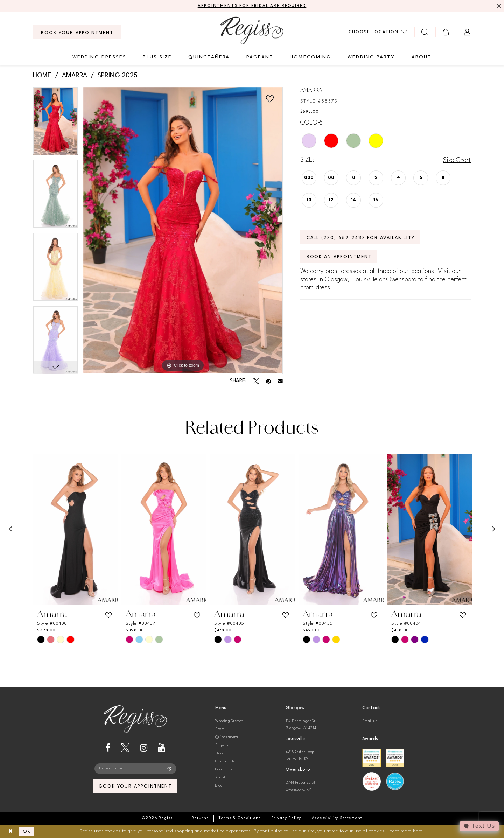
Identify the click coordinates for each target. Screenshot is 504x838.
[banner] (252, 30)
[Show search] (425, 32)
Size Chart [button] (457, 160)
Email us (370, 721)
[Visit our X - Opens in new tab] (125, 748)
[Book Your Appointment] (77, 32)
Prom (220, 729)
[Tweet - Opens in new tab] (256, 381)
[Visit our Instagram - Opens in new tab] (144, 748)
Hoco (220, 753)
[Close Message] (498, 6)
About (220, 778)
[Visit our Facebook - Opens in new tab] (108, 748)
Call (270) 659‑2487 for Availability (361, 238)
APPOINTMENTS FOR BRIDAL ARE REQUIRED (252, 6)
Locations (224, 770)
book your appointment (136, 786)
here (418, 831)
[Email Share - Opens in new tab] (280, 381)
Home (42, 76)
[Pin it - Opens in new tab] (268, 381)
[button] (446, 32)
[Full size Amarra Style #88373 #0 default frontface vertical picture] (183, 231)
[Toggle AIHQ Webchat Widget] (479, 826)
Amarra (75, 76)
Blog (219, 786)
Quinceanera (227, 737)
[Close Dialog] (11, 832)
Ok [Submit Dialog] (27, 831)
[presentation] (75, 529)
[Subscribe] (170, 769)
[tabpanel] (55, 123)
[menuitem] (77, 32)
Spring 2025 (118, 76)
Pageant (223, 745)
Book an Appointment (339, 257)
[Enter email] (135, 769)
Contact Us (225, 762)
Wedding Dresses (229, 721)
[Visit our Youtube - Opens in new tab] (162, 748)
